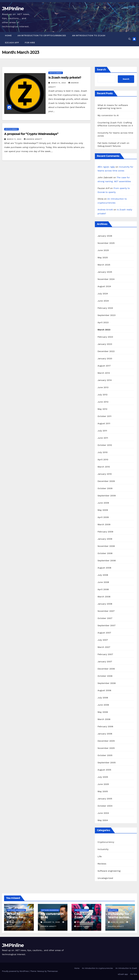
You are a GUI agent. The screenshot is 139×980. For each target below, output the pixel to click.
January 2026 (105, 236)
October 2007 (105, 618)
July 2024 (103, 294)
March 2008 (104, 597)
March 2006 (104, 719)
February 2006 (105, 726)
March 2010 (104, 467)
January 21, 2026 (18, 922)
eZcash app (12, 43)
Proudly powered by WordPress (16, 971)
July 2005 (103, 777)
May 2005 (103, 791)
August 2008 (104, 568)
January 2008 (105, 604)
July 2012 (103, 395)
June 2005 (103, 784)
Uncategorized (105, 878)
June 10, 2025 (117, 922)
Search (101, 70)
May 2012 (102, 409)
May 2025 (103, 257)
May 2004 (103, 820)
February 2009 (105, 532)
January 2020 (105, 358)
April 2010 (103, 460)
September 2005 (107, 763)
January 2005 (105, 799)
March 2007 (104, 647)
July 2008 (103, 575)
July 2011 (102, 431)
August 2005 (104, 770)
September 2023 (107, 315)
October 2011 (105, 416)
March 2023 (104, 330)
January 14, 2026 (52, 922)
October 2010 (105, 445)
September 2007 (107, 625)
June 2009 (103, 503)
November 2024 (106, 279)
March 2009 (104, 524)
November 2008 (106, 546)
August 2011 (104, 423)
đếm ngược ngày (106, 167)
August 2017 (104, 366)
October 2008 (105, 553)
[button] (129, 39)
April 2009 (103, 517)
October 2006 (105, 676)
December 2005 (106, 741)
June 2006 (103, 705)
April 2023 (103, 322)
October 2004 (105, 806)
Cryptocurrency (56, 73)
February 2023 (105, 337)
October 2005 (105, 755)
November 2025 (106, 243)
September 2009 (107, 496)
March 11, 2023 (15, 139)
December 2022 (106, 351)
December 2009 (106, 481)
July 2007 (103, 640)
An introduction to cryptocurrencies (42, 36)
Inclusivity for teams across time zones (119, 917)
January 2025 (105, 272)
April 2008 (103, 589)
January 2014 (105, 380)
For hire (30, 43)
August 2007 (104, 633)
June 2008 (103, 582)
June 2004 (103, 813)
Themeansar (52, 971)
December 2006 (106, 669)
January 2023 (105, 344)
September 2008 (107, 561)
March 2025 (104, 265)
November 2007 (106, 611)
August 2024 (104, 286)
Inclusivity (103, 849)
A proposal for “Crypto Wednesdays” (31, 134)
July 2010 (103, 452)
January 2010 (105, 474)
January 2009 (105, 539)
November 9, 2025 (86, 922)
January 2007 (105, 662)
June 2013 (103, 387)
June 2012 (103, 402)
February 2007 (105, 654)
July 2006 (103, 698)
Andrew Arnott (33, 139)
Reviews (102, 864)
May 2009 (103, 510)
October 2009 (105, 488)
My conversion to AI (108, 115)
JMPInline (13, 9)
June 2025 (103, 250)
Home (8, 36)
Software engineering (109, 871)
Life (100, 856)
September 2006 (107, 683)
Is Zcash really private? (65, 78)
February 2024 (105, 308)
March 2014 (104, 373)
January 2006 (105, 734)
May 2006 (103, 712)
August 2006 (104, 690)
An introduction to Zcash (89, 36)
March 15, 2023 (59, 83)
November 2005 (106, 748)
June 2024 (103, 301)
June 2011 (103, 438)
